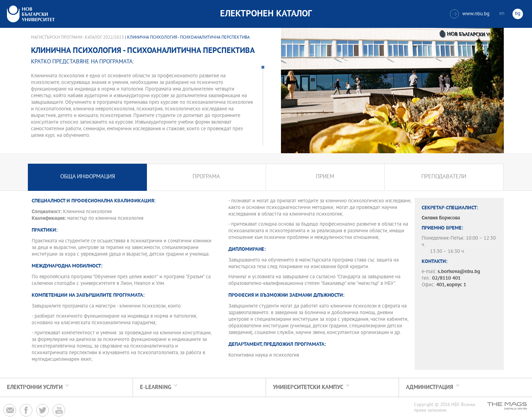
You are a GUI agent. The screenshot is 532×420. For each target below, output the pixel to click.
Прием (325, 177)
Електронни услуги (35, 387)
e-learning (156, 387)
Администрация (430, 387)
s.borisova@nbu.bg (459, 272)
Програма (206, 177)
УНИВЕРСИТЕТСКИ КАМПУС (308, 387)
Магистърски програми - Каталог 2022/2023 (77, 38)
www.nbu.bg (470, 14)
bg (518, 14)
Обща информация (88, 177)
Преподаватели (444, 177)
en (502, 14)
